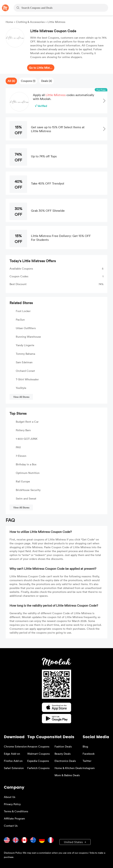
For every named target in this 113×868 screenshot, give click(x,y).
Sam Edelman (24, 362)
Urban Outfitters (26, 328)
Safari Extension (14, 768)
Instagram (89, 768)
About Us (10, 797)
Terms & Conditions (16, 811)
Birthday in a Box (26, 464)
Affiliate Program (14, 818)
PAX (18, 447)
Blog (85, 746)
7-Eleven (21, 456)
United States (74, 842)
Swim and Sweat (26, 498)
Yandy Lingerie (25, 345)
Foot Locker (23, 311)
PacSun (20, 320)
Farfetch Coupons (38, 768)
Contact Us (11, 826)
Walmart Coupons (38, 754)
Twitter (87, 761)
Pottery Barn (23, 430)
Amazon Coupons (38, 746)
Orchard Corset (25, 371)
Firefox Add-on (13, 761)
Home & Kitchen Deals (68, 768)
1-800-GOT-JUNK (27, 439)
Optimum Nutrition (28, 473)
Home (10, 22)
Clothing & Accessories (30, 22)
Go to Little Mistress (41, 68)
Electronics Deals (65, 761)
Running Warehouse (28, 337)
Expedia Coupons (38, 761)
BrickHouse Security (28, 490)
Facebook (89, 754)
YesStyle (21, 388)
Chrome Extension (15, 746)
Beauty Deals (63, 754)
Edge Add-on (12, 754)
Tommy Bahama (25, 354)
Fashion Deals (63, 746)
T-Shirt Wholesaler (27, 379)
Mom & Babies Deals (67, 775)
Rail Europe (23, 481)
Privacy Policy (12, 804)
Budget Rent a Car (27, 422)
